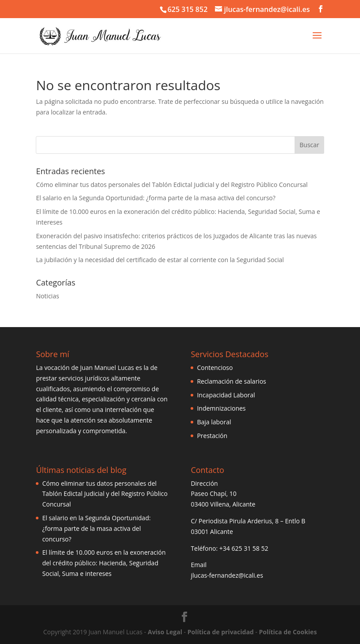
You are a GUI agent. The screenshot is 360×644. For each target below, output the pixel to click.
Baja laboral (214, 422)
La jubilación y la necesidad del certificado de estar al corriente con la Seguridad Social (160, 260)
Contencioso (215, 368)
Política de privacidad (221, 632)
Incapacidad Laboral (226, 395)
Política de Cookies (288, 632)
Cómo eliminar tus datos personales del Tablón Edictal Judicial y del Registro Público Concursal (172, 185)
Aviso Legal (165, 632)
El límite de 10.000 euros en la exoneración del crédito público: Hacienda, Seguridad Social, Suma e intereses (104, 563)
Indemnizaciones (221, 408)
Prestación (212, 436)
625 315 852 (188, 9)
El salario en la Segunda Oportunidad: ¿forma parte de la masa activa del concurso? (155, 198)
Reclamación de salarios (231, 381)
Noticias (47, 296)
